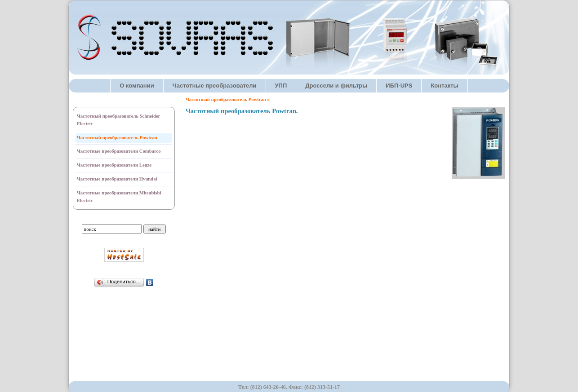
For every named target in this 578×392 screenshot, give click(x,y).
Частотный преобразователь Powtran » (228, 99)
